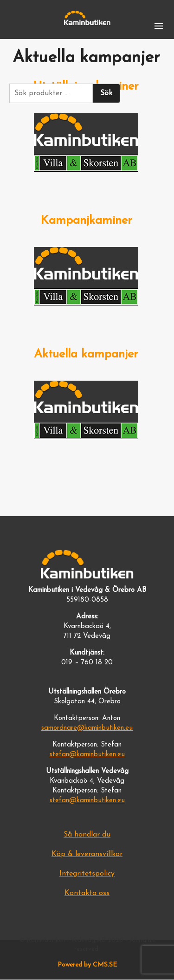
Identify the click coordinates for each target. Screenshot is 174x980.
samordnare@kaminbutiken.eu (87, 728)
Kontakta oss (87, 893)
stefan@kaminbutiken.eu (87, 755)
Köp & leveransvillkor (87, 854)
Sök (106, 93)
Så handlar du (87, 835)
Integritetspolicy (87, 874)
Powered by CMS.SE (87, 965)
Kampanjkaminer (86, 221)
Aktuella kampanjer (86, 354)
